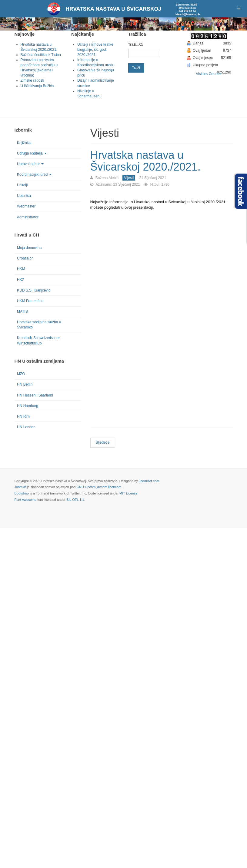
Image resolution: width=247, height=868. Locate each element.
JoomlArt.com (149, 481)
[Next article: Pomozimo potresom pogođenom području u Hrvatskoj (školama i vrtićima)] (103, 443)
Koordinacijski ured (34, 175)
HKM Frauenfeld (30, 301)
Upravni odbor (30, 164)
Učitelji (22, 185)
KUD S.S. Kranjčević (34, 290)
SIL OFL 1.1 (75, 500)
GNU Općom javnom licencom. (99, 487)
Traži (136, 68)
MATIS (22, 312)
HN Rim (23, 416)
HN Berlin (25, 384)
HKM (21, 269)
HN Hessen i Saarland (35, 395)
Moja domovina (29, 248)
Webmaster (26, 206)
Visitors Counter (209, 74)
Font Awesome (26, 500)
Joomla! (20, 487)
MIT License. (129, 493)
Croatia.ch (25, 258)
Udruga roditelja (32, 153)
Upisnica (24, 196)
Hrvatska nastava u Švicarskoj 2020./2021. (145, 161)
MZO (21, 374)
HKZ (21, 280)
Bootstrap (22, 493)
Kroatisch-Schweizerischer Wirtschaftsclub (38, 340)
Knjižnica (24, 143)
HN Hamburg (28, 406)
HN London (26, 427)
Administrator (28, 217)
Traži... (134, 44)
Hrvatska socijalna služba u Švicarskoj (39, 325)
